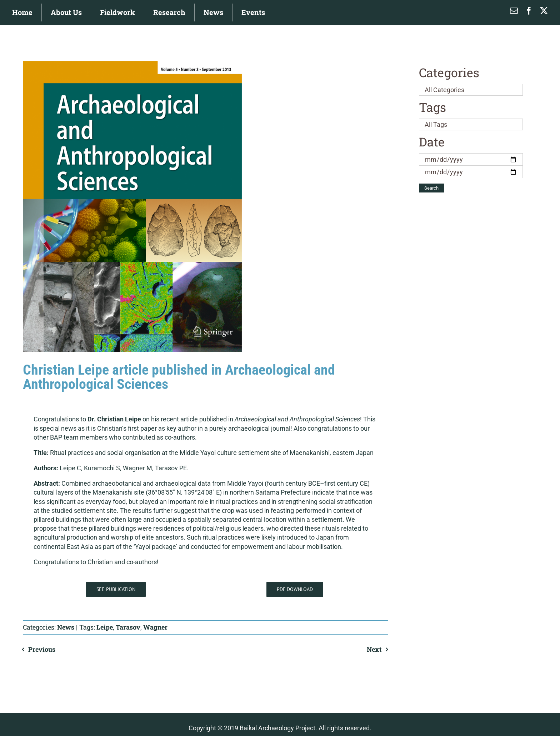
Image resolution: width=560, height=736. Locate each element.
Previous (42, 649)
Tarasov (128, 627)
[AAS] (132, 207)
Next (374, 649)
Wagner (155, 627)
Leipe (105, 627)
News (66, 627)
